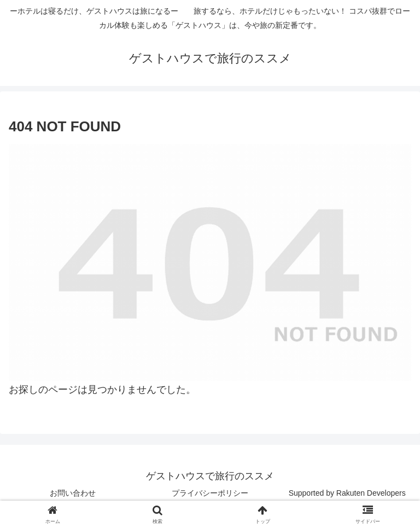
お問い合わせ (73, 493)
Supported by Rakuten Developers (347, 493)
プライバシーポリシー (210, 493)
